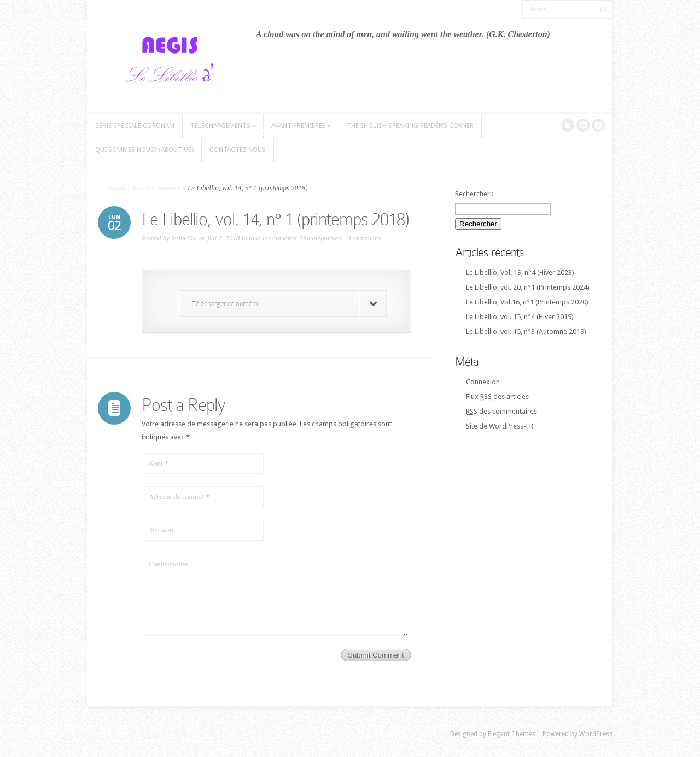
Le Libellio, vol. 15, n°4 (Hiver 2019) (520, 317)
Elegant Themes (512, 734)
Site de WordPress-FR (500, 426)
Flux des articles (497, 397)
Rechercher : (474, 194)
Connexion (483, 382)
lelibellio (184, 238)
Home (117, 188)
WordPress (596, 734)
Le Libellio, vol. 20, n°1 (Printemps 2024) (528, 287)
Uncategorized (321, 238)
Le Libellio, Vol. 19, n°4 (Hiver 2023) (520, 272)
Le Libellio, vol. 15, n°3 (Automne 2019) (526, 331)
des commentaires (501, 411)
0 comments (364, 238)
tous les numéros (157, 188)
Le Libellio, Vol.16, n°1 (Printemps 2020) (527, 302)
